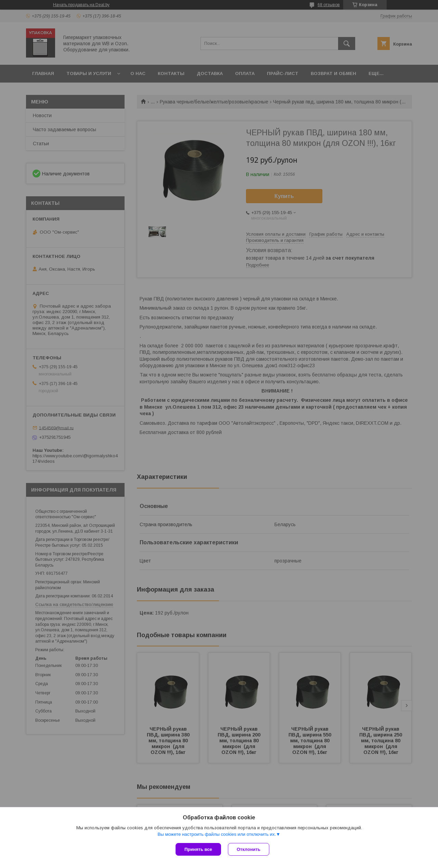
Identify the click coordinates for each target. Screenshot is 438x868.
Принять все (198, 849)
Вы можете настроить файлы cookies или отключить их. (217, 834)
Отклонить (249, 849)
